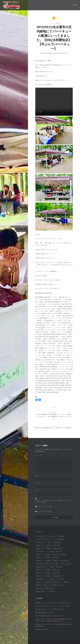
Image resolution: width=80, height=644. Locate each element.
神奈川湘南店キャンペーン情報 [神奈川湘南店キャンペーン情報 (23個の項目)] (45, 579)
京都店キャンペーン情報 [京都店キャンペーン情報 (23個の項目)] (44, 545)
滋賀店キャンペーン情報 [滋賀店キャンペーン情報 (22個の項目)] (44, 576)
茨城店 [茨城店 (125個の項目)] (39, 588)
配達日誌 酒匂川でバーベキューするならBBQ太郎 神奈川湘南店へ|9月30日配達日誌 (54, 625)
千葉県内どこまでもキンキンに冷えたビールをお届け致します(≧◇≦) (53, 603)
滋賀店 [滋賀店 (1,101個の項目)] (56, 573)
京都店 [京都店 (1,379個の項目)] (57, 542)
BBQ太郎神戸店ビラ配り (42, 629)
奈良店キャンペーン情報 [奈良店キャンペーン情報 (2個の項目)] (43, 555)
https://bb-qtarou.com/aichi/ (44, 293)
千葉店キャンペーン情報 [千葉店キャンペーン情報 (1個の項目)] (43, 548)
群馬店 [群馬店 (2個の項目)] (39, 585)
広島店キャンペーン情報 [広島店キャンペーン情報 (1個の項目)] (43, 558)
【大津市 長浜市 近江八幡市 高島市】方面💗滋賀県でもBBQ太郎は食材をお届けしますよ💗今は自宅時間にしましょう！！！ (54, 620)
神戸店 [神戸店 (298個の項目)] (60, 579)
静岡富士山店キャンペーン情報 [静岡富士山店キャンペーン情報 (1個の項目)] (45, 591)
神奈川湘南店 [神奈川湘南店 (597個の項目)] (58, 576)
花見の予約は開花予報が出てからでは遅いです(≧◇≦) (49, 616)
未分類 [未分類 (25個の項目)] (56, 561)
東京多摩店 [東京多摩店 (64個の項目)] (65, 561)
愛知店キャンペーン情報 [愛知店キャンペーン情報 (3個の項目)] (43, 561)
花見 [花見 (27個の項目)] (62, 585)
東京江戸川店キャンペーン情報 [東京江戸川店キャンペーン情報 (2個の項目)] (45, 567)
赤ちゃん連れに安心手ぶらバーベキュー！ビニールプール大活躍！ (53, 606)
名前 (37, 476)
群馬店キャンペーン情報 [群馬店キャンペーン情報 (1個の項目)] (51, 585)
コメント (38, 455)
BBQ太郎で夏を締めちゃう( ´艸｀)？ (45, 613)
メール (38, 483)
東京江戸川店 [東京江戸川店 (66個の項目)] (66, 564)
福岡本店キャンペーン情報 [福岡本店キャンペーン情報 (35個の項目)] (61, 582)
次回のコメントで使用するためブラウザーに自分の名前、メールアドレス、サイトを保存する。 (53, 501)
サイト (37, 491)
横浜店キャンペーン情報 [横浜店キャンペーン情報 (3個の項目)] (43, 573)
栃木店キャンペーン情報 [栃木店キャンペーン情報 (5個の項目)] (43, 570)
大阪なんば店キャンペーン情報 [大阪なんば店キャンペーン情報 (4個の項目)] (45, 551)
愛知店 (58, 23)
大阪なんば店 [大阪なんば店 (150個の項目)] (58, 548)
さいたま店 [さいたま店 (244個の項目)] (41, 536)
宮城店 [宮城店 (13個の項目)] (56, 555)
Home (75, 5)
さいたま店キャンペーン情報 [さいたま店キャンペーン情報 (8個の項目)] (55, 536)
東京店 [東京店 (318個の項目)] (39, 564)
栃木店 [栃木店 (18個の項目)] (59, 567)
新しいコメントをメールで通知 (44, 506)
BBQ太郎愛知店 (49, 53)
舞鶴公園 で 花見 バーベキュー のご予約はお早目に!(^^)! (50, 609)
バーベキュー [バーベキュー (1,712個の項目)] (41, 539)
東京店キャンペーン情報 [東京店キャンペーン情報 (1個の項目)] (52, 564)
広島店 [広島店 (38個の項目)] (63, 555)
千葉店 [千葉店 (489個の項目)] (57, 545)
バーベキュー (52, 23)
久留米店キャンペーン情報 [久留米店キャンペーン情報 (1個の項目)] (44, 542)
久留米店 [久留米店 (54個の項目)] (61, 539)
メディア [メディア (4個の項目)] (52, 539)
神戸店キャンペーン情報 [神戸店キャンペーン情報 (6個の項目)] (43, 582)
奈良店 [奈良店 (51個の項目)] (59, 551)
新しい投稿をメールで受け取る (44, 512)
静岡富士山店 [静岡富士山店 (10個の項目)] (49, 588)
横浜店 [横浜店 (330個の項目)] (56, 570)
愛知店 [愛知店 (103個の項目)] (56, 558)
